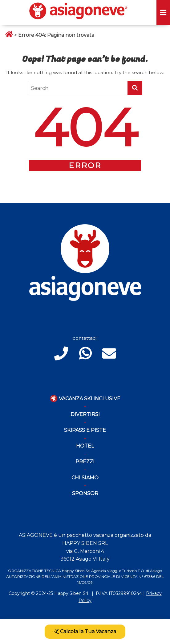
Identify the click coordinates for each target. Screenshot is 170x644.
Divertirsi (85, 414)
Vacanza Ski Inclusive (85, 399)
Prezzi (85, 462)
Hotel (85, 446)
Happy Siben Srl (71, 593)
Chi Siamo (85, 478)
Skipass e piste (85, 430)
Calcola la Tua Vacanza (85, 631)
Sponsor (85, 493)
